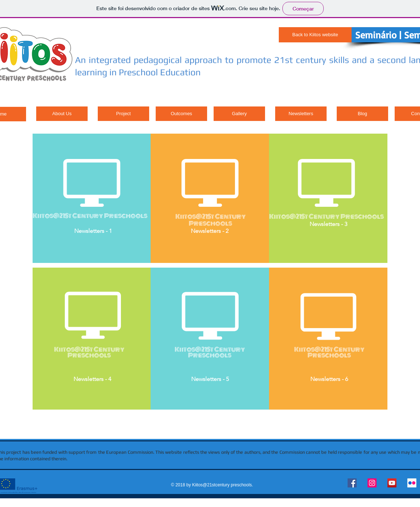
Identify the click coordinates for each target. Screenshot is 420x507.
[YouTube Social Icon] (392, 483)
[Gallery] (239, 114)
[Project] (123, 114)
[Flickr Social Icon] (412, 483)
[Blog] (362, 114)
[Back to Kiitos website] (315, 35)
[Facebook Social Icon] (352, 483)
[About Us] (62, 114)
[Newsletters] (301, 114)
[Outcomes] (181, 114)
